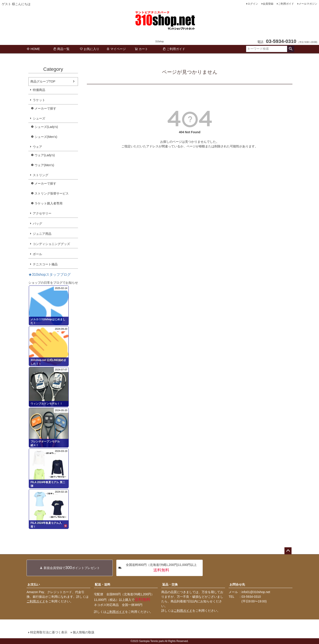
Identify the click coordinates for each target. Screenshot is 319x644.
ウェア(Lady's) (45, 155)
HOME (33, 49)
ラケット (39, 100)
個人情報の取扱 (84, 632)
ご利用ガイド (286, 4)
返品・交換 (170, 584)
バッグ (37, 224)
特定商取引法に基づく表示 (49, 632)
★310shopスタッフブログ (50, 274)
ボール (37, 254)
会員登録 (268, 4)
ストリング (41, 175)
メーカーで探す (45, 108)
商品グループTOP (43, 81)
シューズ (39, 118)
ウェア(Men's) (44, 165)
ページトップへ (288, 551)
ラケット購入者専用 (49, 203)
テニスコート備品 (45, 264)
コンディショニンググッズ (51, 244)
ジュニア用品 (42, 234)
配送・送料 (103, 584)
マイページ (116, 49)
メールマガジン (308, 4)
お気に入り (89, 49)
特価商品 (39, 90)
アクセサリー (42, 213)
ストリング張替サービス (52, 193)
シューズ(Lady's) (46, 127)
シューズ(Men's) (46, 137)
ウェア (37, 147)
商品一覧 (61, 49)
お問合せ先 (237, 584)
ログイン (253, 4)
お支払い (34, 584)
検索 (291, 49)
